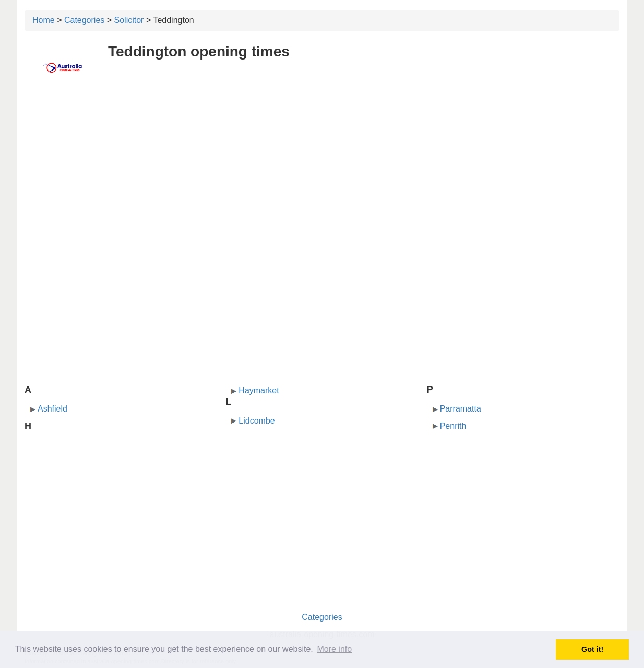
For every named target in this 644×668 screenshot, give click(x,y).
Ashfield (52, 409)
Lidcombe (257, 421)
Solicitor (129, 20)
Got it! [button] (592, 649)
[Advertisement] (322, 166)
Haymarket (259, 390)
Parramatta (461, 409)
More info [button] (334, 649)
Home (44, 20)
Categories (84, 20)
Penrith (453, 426)
